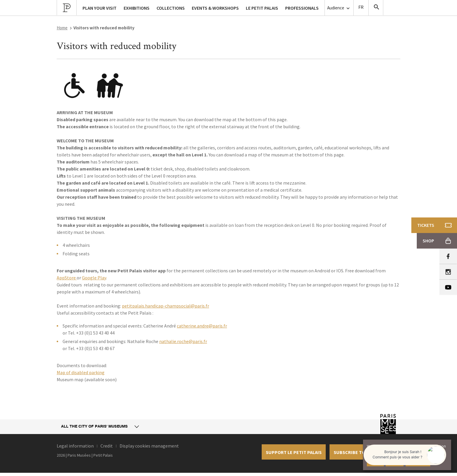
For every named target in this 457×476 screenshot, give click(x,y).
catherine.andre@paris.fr (202, 326)
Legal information (75, 446)
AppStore (67, 278)
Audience (339, 8)
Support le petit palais (294, 452)
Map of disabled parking (81, 372)
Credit (107, 446)
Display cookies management (149, 446)
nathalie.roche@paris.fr (183, 341)
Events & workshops (215, 8)
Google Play (94, 278)
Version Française (361, 8)
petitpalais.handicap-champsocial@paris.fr (166, 306)
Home (62, 28)
